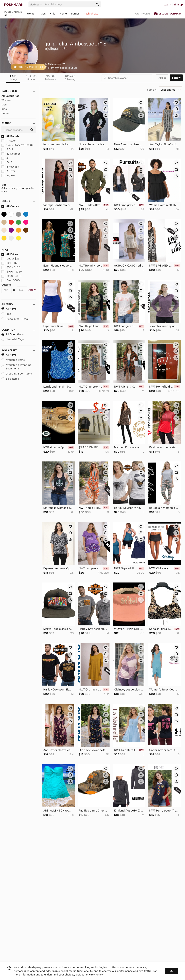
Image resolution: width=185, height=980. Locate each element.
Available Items (13, 360)
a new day (10, 167)
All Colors (10, 206)
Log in (167, 5)
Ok (171, 971)
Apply (32, 290)
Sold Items (10, 379)
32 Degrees (11, 154)
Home (63, 14)
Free (6, 314)
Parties (75, 14)
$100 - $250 (12, 272)
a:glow (8, 175)
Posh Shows (91, 14)
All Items (9, 309)
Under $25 (10, 259)
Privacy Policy (94, 975)
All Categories (10, 96)
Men (43, 14)
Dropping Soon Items (17, 374)
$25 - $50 (10, 263)
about (162, 78)
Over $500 (11, 280)
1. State (9, 141)
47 (5, 158)
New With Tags (13, 339)
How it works (142, 14)
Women (32, 14)
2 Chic (8, 149)
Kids (53, 14)
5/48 (7, 162)
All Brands (10, 136)
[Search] (69, 4)
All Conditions (13, 334)
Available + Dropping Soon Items (16, 367)
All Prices (10, 254)
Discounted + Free (15, 319)
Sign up (178, 5)
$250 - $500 (12, 276)
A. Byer (8, 171)
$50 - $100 (11, 267)
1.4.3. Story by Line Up (18, 145)
